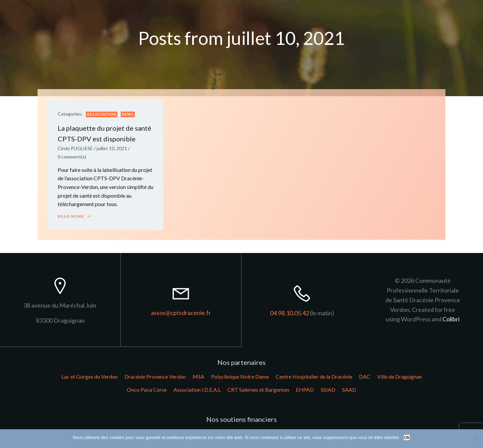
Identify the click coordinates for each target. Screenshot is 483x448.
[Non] (475, 439)
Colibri (451, 319)
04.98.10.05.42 (289, 313)
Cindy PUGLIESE (75, 149)
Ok (407, 437)
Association (102, 114)
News (128, 114)
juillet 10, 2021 (112, 149)
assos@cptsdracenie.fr (181, 313)
